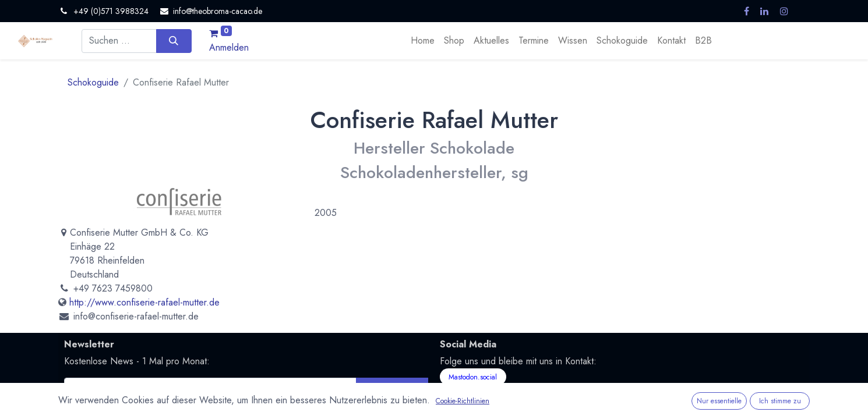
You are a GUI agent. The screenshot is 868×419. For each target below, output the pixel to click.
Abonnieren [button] (392, 389)
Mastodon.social (473, 377)
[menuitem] (423, 41)
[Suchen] (174, 41)
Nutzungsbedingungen (292, 408)
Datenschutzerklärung (207, 408)
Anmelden (229, 47)
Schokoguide (93, 82)
